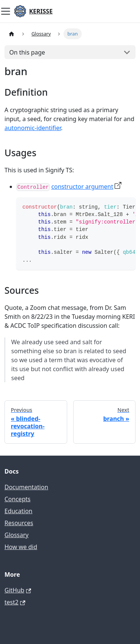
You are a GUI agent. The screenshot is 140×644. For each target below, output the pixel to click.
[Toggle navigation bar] (6, 11)
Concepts (18, 499)
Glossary (17, 535)
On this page (27, 52)
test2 (15, 602)
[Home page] (12, 34)
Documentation (26, 487)
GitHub (18, 590)
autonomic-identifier (33, 128)
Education (18, 511)
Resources (19, 523)
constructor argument (82, 187)
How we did (21, 547)
